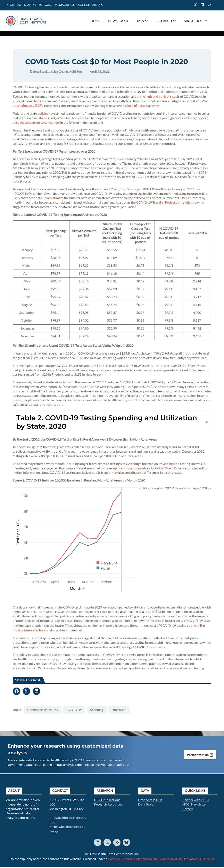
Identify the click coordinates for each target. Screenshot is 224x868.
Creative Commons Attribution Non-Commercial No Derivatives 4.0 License (161, 860)
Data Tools (146, 805)
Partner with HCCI (196, 801)
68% (68, 144)
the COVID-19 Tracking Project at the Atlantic (164, 203)
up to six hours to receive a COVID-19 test (143, 469)
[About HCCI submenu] (206, 21)
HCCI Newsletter (195, 805)
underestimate (53, 199)
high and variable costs (163, 97)
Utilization (119, 710)
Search (216, 5)
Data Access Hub (150, 801)
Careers (188, 810)
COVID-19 (75, 710)
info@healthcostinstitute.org (29, 5)
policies (43, 114)
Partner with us (198, 756)
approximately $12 (27, 107)
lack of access (138, 107)
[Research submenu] (174, 21)
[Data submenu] (146, 21)
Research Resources (108, 805)
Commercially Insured (43, 710)
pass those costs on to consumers (37, 123)
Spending (97, 710)
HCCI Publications (107, 801)
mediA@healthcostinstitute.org (79, 5)
